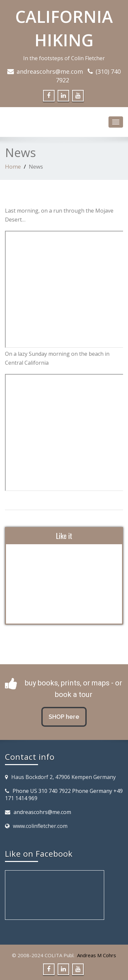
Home (13, 166)
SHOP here (64, 717)
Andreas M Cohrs (97, 955)
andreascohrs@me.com (50, 71)
